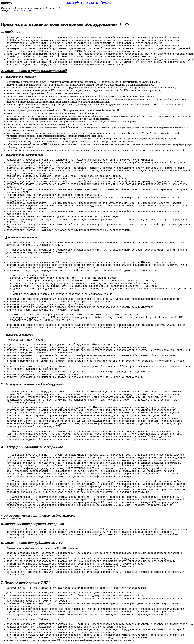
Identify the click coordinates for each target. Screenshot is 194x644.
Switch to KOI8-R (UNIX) (89, 3)
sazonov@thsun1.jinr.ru (22, 10)
